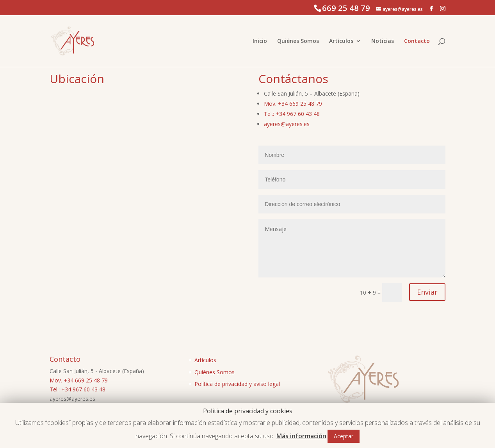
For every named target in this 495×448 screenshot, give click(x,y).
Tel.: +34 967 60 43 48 (292, 114)
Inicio (260, 41)
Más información (301, 436)
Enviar (427, 292)
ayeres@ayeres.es (287, 124)
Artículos (341, 41)
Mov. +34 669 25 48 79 (293, 104)
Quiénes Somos (298, 41)
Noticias (383, 41)
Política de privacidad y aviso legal (237, 384)
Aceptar (344, 436)
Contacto (417, 41)
